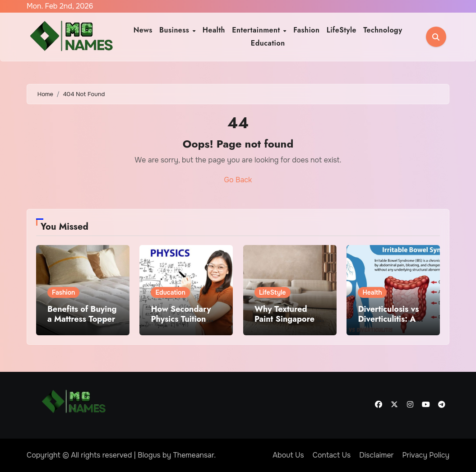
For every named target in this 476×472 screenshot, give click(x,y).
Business (176, 30)
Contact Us (332, 455)
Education (268, 43)
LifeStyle (342, 30)
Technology (383, 30)
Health (214, 30)
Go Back (238, 180)
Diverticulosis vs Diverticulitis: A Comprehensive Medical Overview (392, 324)
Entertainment (257, 30)
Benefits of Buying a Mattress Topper (82, 314)
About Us (288, 455)
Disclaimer (376, 455)
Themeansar (194, 455)
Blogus (149, 455)
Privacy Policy (426, 455)
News (143, 30)
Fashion (306, 30)
